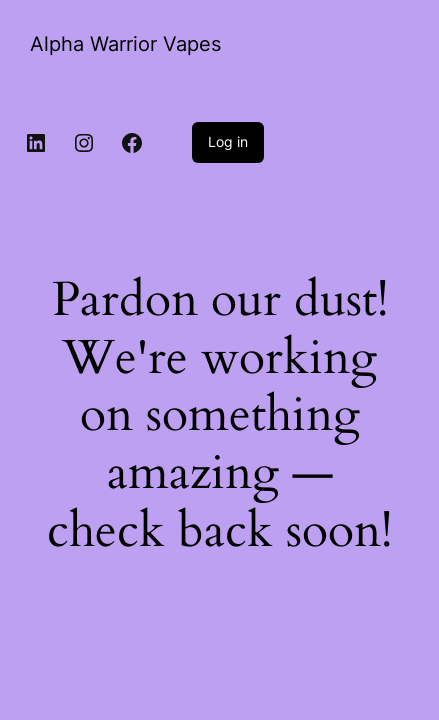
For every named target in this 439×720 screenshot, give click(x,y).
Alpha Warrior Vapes (125, 44)
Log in (228, 141)
